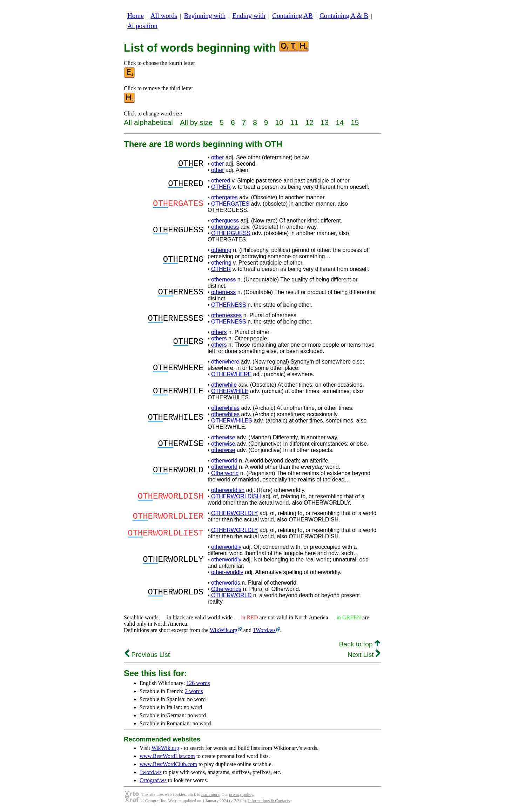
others (219, 332)
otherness (223, 279)
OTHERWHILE (230, 391)
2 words (194, 691)
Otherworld (225, 473)
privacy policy (241, 794)
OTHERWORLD (231, 595)
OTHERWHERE (231, 374)
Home (136, 16)
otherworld (224, 461)
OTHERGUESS (231, 233)
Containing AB (292, 16)
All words (164, 16)
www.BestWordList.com (167, 756)
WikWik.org (224, 630)
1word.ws (151, 772)
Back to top (360, 644)
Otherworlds (226, 589)
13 (325, 122)
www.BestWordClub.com (168, 764)
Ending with (249, 16)
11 (294, 122)
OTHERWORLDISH (236, 496)
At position (142, 26)
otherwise (223, 437)
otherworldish (228, 490)
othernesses (226, 315)
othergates (224, 197)
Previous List (147, 655)
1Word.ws (264, 630)
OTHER (221, 187)
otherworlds (226, 583)
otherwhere (225, 362)
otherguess (225, 221)
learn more (210, 794)
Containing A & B (344, 16)
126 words (198, 683)
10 (279, 122)
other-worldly (227, 572)
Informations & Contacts (269, 801)
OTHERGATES (230, 204)
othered (221, 181)
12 (309, 122)
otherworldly (226, 547)
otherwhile (224, 385)
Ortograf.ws (153, 780)
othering (221, 250)
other (217, 157)
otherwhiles (225, 408)
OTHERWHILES (232, 421)
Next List (364, 655)
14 (340, 122)
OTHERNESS (229, 305)
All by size (196, 122)
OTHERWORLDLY (234, 513)
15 (355, 122)
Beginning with (205, 16)
